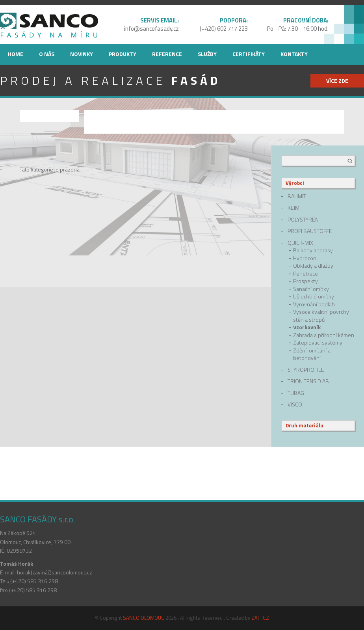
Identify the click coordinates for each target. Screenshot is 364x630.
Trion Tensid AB (308, 381)
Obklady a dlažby (313, 266)
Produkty (123, 54)
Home (16, 54)
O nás (47, 54)
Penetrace (305, 274)
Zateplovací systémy (318, 343)
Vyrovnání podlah (314, 304)
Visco (295, 404)
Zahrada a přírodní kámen (324, 335)
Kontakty (294, 54)
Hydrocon (305, 258)
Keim (293, 208)
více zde (337, 81)
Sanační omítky (311, 289)
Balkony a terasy (313, 250)
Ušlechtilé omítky (314, 296)
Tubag (296, 393)
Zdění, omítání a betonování (312, 354)
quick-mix (300, 243)
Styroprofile (306, 370)
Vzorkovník (307, 327)
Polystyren (303, 220)
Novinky (82, 54)
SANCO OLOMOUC (144, 618)
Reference (167, 54)
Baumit (297, 196)
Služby (207, 54)
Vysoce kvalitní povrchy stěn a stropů (321, 316)
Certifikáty (249, 54)
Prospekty (305, 281)
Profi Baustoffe (310, 231)
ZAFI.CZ (260, 618)
